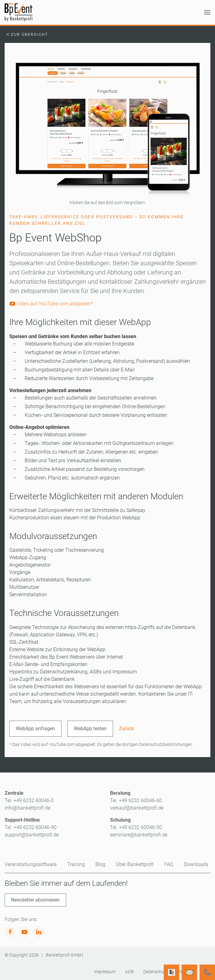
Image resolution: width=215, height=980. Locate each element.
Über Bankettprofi (135, 864)
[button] (207, 12)
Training (76, 864)
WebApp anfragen (35, 729)
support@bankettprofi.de (32, 835)
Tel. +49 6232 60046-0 (29, 800)
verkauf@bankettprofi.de (137, 808)
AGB (129, 972)
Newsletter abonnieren (35, 900)
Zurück (126, 729)
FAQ (169, 864)
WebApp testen (90, 729)
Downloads (196, 864)
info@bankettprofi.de (27, 808)
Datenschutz (156, 972)
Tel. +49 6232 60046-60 (136, 800)
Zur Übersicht (26, 34)
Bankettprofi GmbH (64, 955)
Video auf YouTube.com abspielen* (51, 304)
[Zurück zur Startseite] (19, 12)
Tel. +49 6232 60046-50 (136, 827)
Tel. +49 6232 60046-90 (31, 827)
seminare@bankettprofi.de (139, 835)
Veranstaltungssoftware (31, 864)
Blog (100, 864)
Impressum (105, 972)
